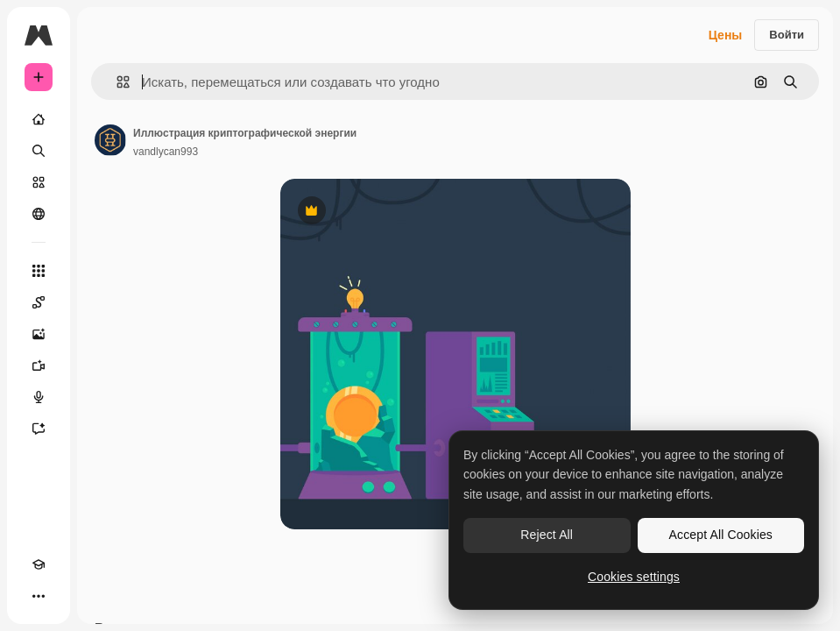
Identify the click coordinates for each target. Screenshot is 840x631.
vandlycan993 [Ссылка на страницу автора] (166, 152)
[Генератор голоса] (39, 397)
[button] (116, 82)
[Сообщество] (39, 214)
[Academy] (39, 564)
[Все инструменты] (39, 271)
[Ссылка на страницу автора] (110, 140)
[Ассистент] (39, 429)
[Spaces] (39, 302)
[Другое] (39, 596)
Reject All (547, 535)
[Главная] (39, 119)
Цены (726, 35)
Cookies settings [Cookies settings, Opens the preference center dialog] (634, 577)
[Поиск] (39, 151)
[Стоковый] (39, 182)
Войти (787, 35)
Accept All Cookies (721, 535)
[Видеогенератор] (39, 365)
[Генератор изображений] (39, 334)
